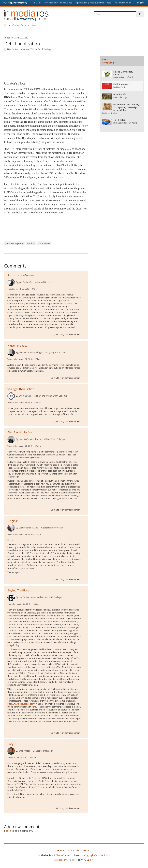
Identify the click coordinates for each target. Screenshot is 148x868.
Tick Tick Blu (119, 120)
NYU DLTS (87, 860)
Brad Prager (24, 751)
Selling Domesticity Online (123, 73)
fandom (31, 243)
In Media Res (66, 3)
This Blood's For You (20, 432)
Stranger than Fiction (21, 389)
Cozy (10, 744)
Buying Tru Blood (18, 590)
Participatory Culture (21, 275)
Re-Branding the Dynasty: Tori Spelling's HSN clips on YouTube (126, 107)
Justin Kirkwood (26, 352)
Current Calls (19, 25)
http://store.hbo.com (73, 109)
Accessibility (60, 860)
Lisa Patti (12, 49)
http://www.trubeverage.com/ (21, 704)
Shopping (108, 62)
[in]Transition (81, 3)
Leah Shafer (24, 439)
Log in (140, 3)
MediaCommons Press (101, 3)
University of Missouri (43, 751)
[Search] (115, 14)
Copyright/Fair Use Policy (97, 855)
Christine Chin (25, 396)
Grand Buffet (120, 94)
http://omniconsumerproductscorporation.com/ (55, 622)
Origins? (13, 521)
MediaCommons (65, 855)
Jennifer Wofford (26, 282)
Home (7, 25)
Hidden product (17, 346)
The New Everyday (122, 3)
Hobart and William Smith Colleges (36, 49)
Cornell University (45, 282)
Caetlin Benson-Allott (28, 528)
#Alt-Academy (51, 3)
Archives (32, 25)
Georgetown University (52, 528)
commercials (44, 243)
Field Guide (36, 3)
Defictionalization (122, 84)
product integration (15, 243)
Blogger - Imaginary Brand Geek (51, 352)
